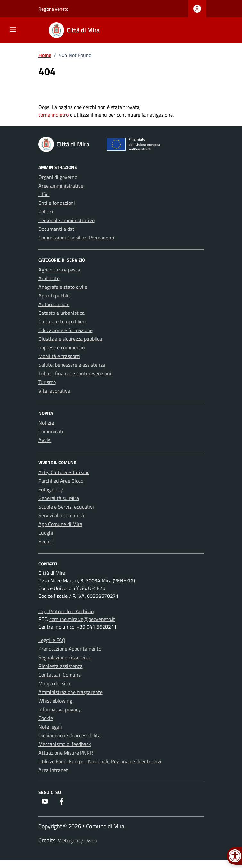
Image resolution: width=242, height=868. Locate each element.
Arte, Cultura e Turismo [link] (64, 472)
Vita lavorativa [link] (54, 391)
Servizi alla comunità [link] (61, 515)
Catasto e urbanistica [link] (62, 313)
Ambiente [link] (49, 278)
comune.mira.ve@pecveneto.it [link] (82, 619)
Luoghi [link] (46, 533)
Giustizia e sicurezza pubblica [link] (70, 339)
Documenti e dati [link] (57, 229)
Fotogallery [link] (51, 489)
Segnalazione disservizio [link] (65, 657)
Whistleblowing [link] (55, 701)
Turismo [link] (47, 382)
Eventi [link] (46, 541)
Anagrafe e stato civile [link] (63, 287)
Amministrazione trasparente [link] (71, 692)
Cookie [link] (46, 718)
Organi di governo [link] (58, 177)
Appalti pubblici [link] (55, 296)
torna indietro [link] (54, 115)
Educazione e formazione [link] (66, 330)
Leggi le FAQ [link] (52, 640)
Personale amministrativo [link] (67, 220)
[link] (78, 30)
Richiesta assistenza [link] (61, 666)
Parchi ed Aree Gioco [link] (61, 481)
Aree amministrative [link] (61, 186)
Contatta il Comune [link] (60, 675)
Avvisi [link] (45, 440)
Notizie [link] (46, 423)
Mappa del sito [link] (54, 683)
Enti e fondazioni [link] (57, 203)
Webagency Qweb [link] (77, 840)
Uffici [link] (44, 194)
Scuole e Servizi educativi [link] (66, 507)
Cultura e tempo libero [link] (63, 321)
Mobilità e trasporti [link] (59, 356)
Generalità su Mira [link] (59, 498)
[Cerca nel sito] (197, 30)
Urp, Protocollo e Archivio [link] (66, 611)
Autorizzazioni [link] (54, 304)
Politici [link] (46, 212)
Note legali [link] (50, 727)
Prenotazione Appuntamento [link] (70, 649)
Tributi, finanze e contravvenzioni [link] (75, 373)
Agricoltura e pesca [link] (59, 270)
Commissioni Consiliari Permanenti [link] (76, 238)
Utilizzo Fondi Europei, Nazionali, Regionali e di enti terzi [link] (100, 761)
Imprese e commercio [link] (62, 347)
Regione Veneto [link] (53, 9)
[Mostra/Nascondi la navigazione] (13, 29)
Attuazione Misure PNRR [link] (66, 753)
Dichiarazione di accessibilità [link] (70, 735)
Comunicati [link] (51, 431)
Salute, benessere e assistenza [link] (72, 365)
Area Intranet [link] (53, 770)
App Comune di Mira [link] (60, 524)
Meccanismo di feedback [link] (65, 744)
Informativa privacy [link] (60, 709)
